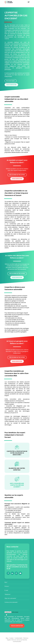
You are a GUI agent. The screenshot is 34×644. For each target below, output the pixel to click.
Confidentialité (18, 638)
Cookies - (12, 638)
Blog (7, 638)
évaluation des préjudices (13, 512)
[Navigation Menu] (29, 2)
